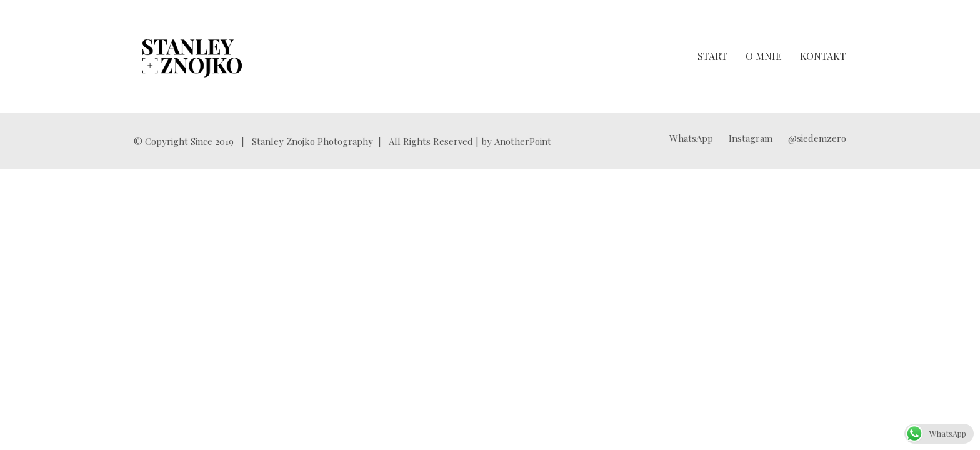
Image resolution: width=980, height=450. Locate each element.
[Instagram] (751, 138)
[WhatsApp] (691, 138)
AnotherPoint (523, 141)
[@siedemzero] (817, 138)
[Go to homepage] (192, 56)
